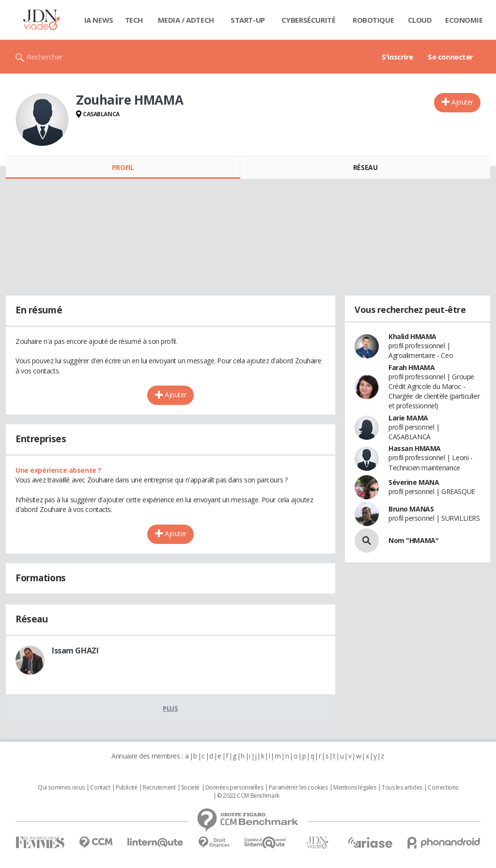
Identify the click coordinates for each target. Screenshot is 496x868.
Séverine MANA (414, 482)
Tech (134, 20)
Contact (100, 788)
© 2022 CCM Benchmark (248, 796)
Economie (464, 20)
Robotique (373, 20)
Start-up (248, 20)
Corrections (443, 788)
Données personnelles (234, 788)
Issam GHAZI (75, 651)
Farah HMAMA (411, 367)
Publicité (126, 788)
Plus (170, 708)
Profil (123, 167)
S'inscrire (397, 57)
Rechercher (45, 57)
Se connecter (450, 57)
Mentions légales (355, 788)
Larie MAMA (408, 418)
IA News (99, 20)
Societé (190, 788)
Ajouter (462, 102)
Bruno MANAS (411, 509)
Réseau (365, 167)
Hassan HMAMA (415, 448)
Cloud (420, 20)
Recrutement (159, 788)
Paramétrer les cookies (298, 788)
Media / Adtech (186, 20)
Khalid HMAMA (412, 336)
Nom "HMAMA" (413, 540)
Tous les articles (402, 788)
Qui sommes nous (61, 788)
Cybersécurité (309, 20)
